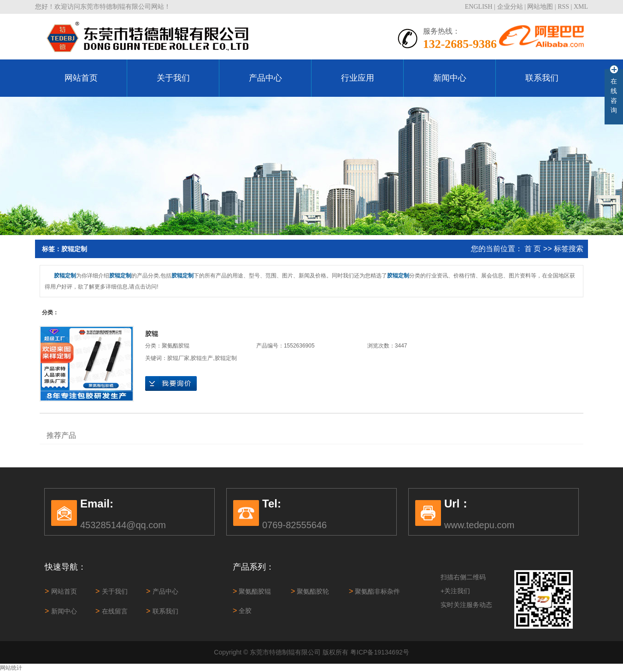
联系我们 (542, 78)
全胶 (242, 610)
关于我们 (173, 78)
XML (581, 7)
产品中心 (265, 78)
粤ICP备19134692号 (380, 652)
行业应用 (358, 78)
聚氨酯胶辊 (176, 346)
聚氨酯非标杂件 (374, 591)
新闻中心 (450, 78)
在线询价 (171, 383)
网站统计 (11, 668)
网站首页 (81, 78)
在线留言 (112, 611)
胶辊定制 (226, 358)
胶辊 (152, 334)
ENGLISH (479, 7)
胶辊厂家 (178, 358)
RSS (563, 7)
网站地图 (540, 7)
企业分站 (510, 7)
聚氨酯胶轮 (310, 591)
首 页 (533, 249)
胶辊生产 (202, 358)
